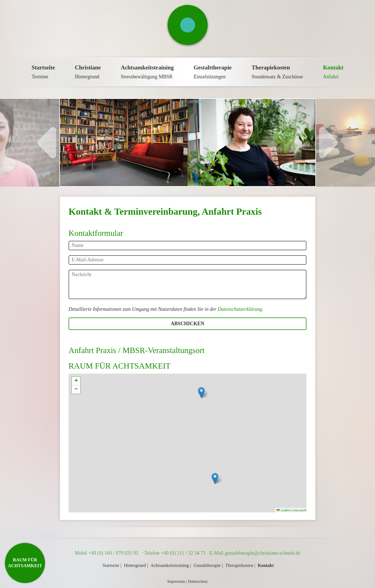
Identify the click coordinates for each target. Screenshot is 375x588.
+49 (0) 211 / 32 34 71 (183, 553)
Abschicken (188, 324)
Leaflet (283, 510)
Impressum (176, 581)
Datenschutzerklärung (240, 309)
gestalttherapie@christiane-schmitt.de (263, 553)
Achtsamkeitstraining (170, 566)
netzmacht (299, 510)
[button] (201, 393)
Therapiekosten (239, 566)
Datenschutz (198, 581)
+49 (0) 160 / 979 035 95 (114, 553)
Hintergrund (135, 566)
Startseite (111, 566)
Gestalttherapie (207, 566)
